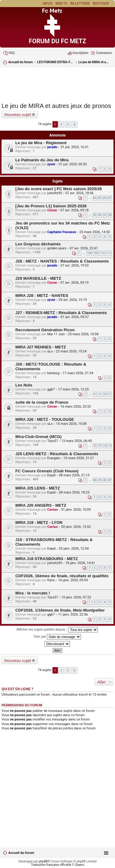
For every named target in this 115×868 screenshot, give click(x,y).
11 (110, 394)
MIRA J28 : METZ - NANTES (42, 296)
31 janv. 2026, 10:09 (76, 510)
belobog (53, 373)
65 (100, 198)
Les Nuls (24, 385)
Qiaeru (80, 865)
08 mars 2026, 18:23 (74, 492)
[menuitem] (9, 53)
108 (89, 253)
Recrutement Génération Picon (45, 330)
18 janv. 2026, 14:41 (80, 563)
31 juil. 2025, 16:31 (75, 147)
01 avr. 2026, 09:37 (75, 317)
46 (105, 480)
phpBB (43, 861)
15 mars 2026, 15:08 (71, 424)
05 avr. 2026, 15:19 (73, 300)
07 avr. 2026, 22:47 (84, 248)
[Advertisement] (57, 84)
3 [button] (68, 124)
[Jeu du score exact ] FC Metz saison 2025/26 (59, 189)
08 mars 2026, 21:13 (74, 475)
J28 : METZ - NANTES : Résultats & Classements (62, 261)
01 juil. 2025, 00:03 (73, 164)
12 (95, 446)
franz (51, 580)
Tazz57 (53, 441)
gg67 (51, 389)
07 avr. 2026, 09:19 (75, 283)
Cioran (52, 210)
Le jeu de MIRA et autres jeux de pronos (94, 62)
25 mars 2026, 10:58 (83, 334)
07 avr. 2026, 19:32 (75, 265)
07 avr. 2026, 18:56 (79, 193)
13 (100, 446)
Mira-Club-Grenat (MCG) (38, 437)
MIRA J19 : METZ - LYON (39, 522)
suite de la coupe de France (42, 402)
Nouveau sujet (18, 114)
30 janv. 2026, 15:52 (76, 527)
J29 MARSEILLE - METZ (38, 278)
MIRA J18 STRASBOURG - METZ (47, 559)
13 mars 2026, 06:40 (77, 441)
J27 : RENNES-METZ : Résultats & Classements (61, 313)
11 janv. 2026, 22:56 (73, 615)
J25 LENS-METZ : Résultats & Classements (57, 454)
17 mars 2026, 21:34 (78, 373)
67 (110, 198)
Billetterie (80, 4)
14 (105, 446)
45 (100, 480)
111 (109, 253)
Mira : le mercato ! (33, 593)
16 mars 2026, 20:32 (76, 407)
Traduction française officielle (51, 865)
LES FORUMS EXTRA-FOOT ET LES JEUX (56, 62)
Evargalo (54, 458)
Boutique (101, 4)
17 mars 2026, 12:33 (73, 389)
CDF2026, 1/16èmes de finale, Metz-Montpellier (60, 610)
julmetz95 (55, 193)
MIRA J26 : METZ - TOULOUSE (45, 419)
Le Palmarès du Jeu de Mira (42, 160)
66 (105, 198)
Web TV (61, 4)
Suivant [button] (74, 124)
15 (110, 446)
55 (95, 215)
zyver (51, 164)
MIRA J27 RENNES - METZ (41, 347)
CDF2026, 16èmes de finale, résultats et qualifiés (62, 576)
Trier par (57, 637)
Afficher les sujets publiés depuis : (57, 630)
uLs (50, 351)
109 (96, 253)
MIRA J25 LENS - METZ (38, 488)
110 (102, 253)
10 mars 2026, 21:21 (79, 458)
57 (105, 215)
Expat (51, 475)
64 (95, 198)
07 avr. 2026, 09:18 (75, 210)
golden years (57, 248)
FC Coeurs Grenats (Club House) (47, 471)
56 (100, 215)
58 (110, 215)
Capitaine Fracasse (62, 232)
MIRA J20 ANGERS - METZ (41, 505)
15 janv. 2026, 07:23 (76, 597)
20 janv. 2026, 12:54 (74, 549)
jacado (52, 147)
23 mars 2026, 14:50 (95, 232)
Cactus (52, 510)
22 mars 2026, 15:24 (71, 351)
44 (95, 480)
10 (105, 394)
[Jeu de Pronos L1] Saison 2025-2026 (51, 206)
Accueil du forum (21, 853)
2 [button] (62, 124)
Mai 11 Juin (56, 334)
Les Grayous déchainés (38, 244)
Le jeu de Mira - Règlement (41, 143)
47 (110, 480)
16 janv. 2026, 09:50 (73, 580)
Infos (47, 4)
